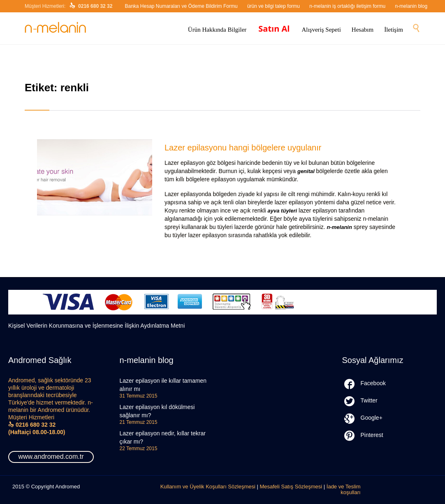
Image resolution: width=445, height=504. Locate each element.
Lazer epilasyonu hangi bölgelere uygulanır (243, 148)
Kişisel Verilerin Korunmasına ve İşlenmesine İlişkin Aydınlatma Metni (96, 326)
